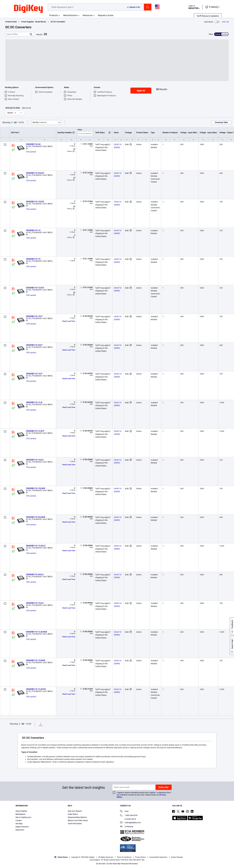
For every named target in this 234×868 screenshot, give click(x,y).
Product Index (11, 22)
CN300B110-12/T (34, 374)
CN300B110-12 (33, 230)
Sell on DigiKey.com (23, 817)
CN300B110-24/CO (35, 173)
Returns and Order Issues (78, 820)
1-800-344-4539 (129, 816)
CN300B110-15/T (34, 316)
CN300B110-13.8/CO (36, 689)
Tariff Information (75, 824)
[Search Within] (17, 34)
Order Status (73, 814)
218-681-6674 (128, 819)
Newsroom (20, 830)
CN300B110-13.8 (34, 402)
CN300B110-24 (33, 144)
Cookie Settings (177, 857)
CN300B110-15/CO (35, 202)
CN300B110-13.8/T (35, 431)
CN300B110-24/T (34, 345)
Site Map (19, 824)
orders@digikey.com (130, 823)
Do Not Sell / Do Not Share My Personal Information (117, 864)
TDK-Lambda (31, 152)
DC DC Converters (58, 22)
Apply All (141, 91)
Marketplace (20, 814)
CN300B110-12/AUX (36, 660)
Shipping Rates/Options (77, 817)
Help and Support (75, 811)
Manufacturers (70, 15)
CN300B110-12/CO (35, 288)
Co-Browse (127, 827)
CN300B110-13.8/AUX (36, 632)
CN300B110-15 (33, 259)
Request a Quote (106, 15)
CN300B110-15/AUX (36, 488)
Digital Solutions (22, 827)
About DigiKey (21, 811)
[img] (28, 9)
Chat (124, 812)
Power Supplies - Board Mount (34, 22)
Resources (88, 15)
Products (54, 15)
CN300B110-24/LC (35, 574)
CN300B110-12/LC (35, 460)
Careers (19, 820)
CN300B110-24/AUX (36, 517)
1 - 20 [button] (14, 122)
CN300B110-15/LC (35, 603)
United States (61, 857)
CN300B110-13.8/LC (36, 546)
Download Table (221, 122)
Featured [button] (39, 122)
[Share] (225, 22)
